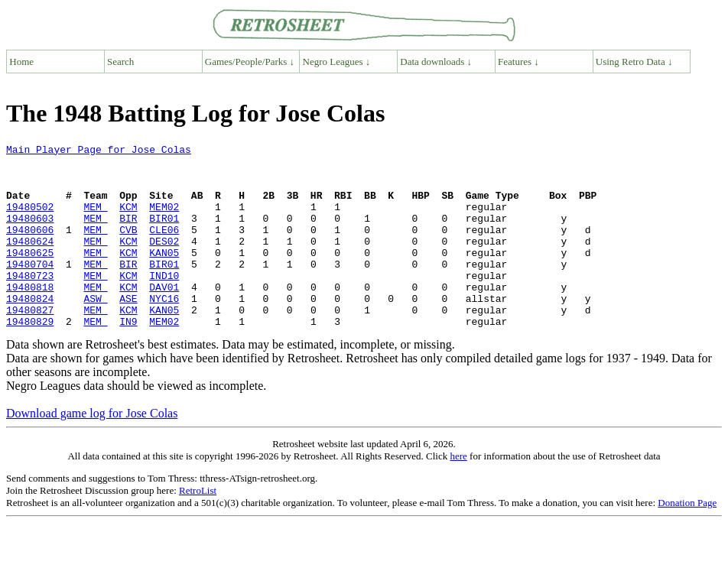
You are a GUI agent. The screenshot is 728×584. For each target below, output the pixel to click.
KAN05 (164, 275)
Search (120, 62)
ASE (128, 330)
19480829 (30, 358)
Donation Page (687, 539)
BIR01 (164, 234)
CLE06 (164, 248)
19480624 (30, 261)
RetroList (198, 527)
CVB (128, 248)
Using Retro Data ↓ (634, 62)
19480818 (30, 316)
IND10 (164, 303)
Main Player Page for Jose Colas (99, 151)
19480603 (30, 234)
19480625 (30, 275)
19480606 (30, 248)
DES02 (164, 261)
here (458, 493)
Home (21, 62)
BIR (128, 234)
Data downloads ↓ (436, 62)
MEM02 (164, 220)
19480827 (30, 344)
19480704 (30, 289)
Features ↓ (518, 62)
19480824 (30, 330)
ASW (95, 330)
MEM (95, 220)
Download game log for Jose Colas (92, 450)
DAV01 (164, 316)
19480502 (30, 220)
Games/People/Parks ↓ (250, 62)
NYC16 (164, 330)
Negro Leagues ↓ (337, 62)
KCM (128, 220)
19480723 (30, 303)
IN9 (128, 358)
